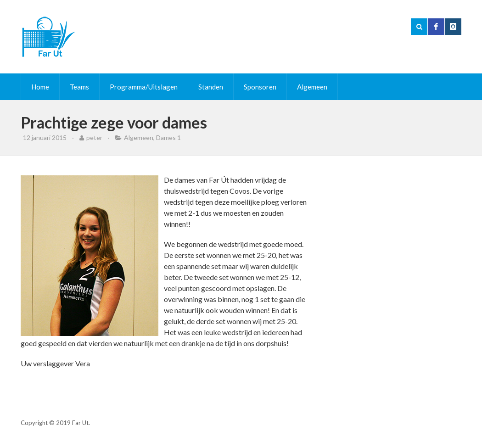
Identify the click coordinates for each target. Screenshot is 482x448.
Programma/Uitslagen (144, 87)
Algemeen (312, 87)
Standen (211, 87)
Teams (79, 87)
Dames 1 (168, 137)
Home (40, 87)
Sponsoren (260, 87)
